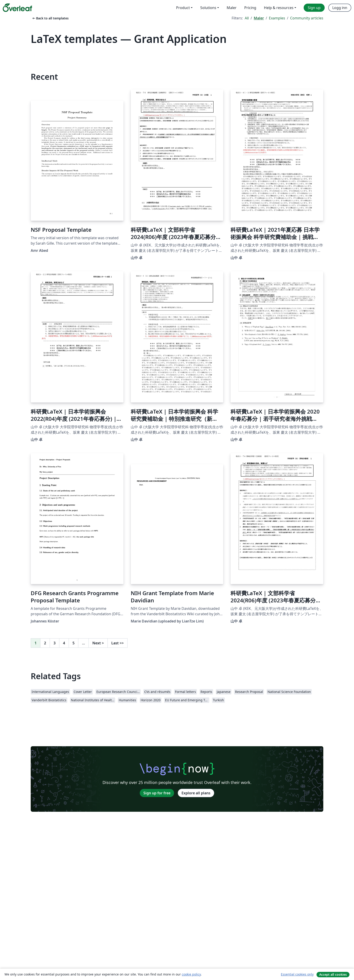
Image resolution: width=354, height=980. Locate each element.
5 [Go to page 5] (73, 643)
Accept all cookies (333, 974)
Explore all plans (196, 793)
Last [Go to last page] (118, 643)
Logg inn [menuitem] (340, 8)
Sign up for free (157, 793)
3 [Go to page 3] (55, 643)
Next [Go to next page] (98, 643)
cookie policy (191, 974)
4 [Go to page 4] (64, 643)
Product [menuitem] (183, 8)
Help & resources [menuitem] (279, 8)
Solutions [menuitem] (208, 8)
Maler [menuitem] (232, 8)
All (247, 18)
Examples (277, 18)
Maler (259, 18)
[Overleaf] (17, 8)
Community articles (307, 18)
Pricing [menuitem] (250, 8)
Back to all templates (50, 18)
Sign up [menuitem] (314, 8)
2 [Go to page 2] (45, 643)
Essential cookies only (297, 974)
